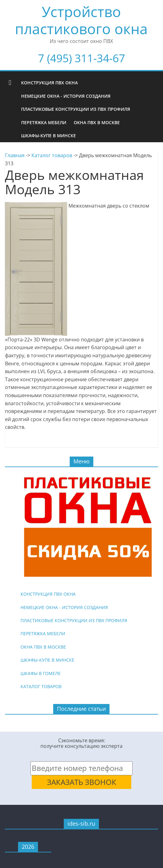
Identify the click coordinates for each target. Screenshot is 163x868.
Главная (15, 155)
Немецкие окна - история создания (66, 96)
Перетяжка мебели (44, 122)
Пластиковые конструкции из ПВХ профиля (76, 109)
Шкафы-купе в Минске (49, 136)
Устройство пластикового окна (81, 20)
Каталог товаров (52, 155)
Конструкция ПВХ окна (49, 83)
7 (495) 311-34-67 (81, 58)
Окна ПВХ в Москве (97, 122)
